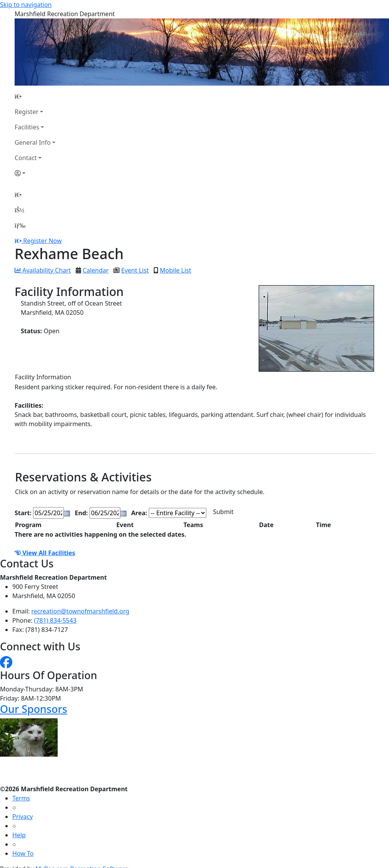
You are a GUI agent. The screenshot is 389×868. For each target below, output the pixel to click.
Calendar (96, 270)
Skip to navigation (26, 5)
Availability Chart (43, 270)
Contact (26, 158)
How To (23, 853)
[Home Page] (35, 96)
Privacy (22, 817)
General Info (33, 142)
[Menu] (20, 225)
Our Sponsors (34, 709)
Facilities (27, 127)
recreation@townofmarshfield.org (81, 611)
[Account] (35, 173)
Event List (135, 270)
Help (19, 835)
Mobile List (175, 270)
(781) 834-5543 (55, 620)
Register (27, 112)
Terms (21, 798)
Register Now (42, 241)
